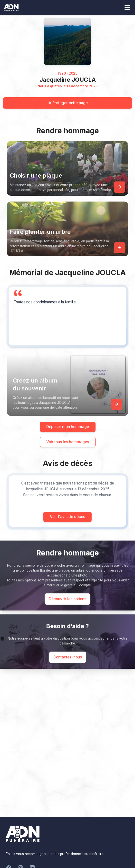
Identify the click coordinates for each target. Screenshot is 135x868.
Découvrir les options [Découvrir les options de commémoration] (67, 608)
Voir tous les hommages (68, 451)
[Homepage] (67, 42)
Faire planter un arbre (49, 232)
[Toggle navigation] (127, 8)
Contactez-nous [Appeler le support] (68, 666)
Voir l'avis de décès (58, 517)
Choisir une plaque (36, 175)
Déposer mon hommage (68, 436)
